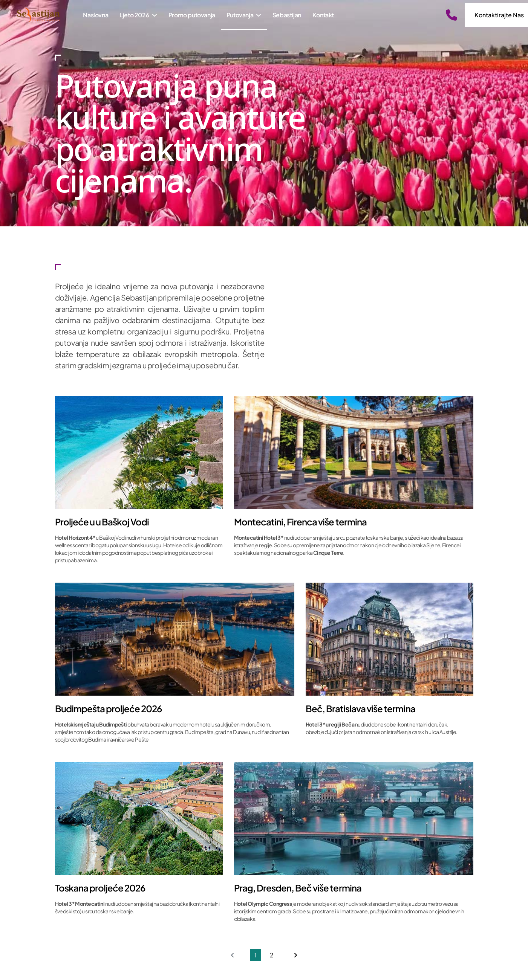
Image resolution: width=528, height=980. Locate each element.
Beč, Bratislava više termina (360, 709)
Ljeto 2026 (134, 15)
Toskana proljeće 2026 (100, 888)
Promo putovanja (192, 15)
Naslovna (96, 15)
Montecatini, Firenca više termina (300, 522)
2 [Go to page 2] (272, 955)
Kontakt (323, 15)
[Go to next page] (295, 955)
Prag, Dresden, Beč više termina (298, 888)
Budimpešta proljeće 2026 (109, 709)
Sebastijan (287, 15)
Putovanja (240, 15)
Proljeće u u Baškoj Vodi (102, 522)
